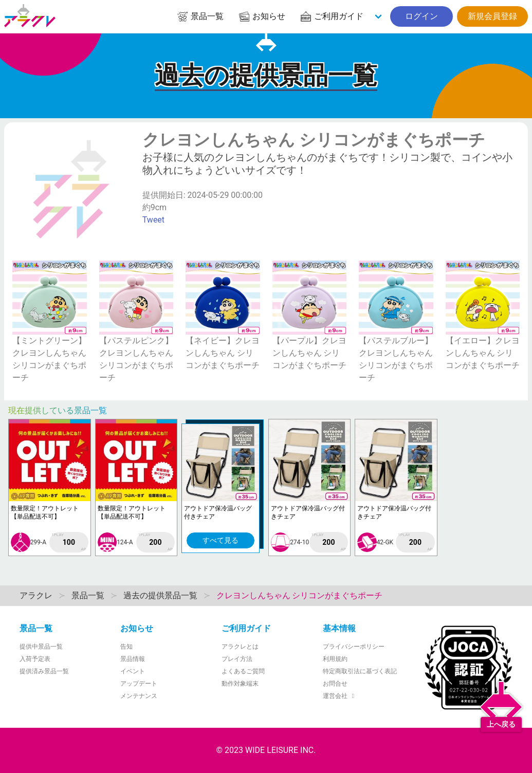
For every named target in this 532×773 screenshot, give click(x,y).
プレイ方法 (237, 659)
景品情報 (133, 659)
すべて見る (221, 540)
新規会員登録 (492, 16)
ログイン (421, 16)
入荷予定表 (35, 659)
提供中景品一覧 (41, 647)
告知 (126, 647)
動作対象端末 (240, 684)
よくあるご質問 (243, 671)
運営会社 (340, 696)
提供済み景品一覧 (44, 671)
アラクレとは (240, 647)
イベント (133, 671)
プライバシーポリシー (354, 647)
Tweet (153, 220)
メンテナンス (139, 696)
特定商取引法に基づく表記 (360, 671)
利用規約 (335, 659)
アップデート (139, 684)
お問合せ (335, 684)
